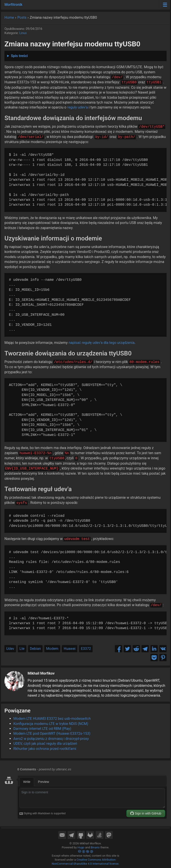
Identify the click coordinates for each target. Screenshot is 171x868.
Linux (23, 33)
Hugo (81, 847)
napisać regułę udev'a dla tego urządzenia (102, 343)
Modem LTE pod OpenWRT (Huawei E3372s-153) (52, 734)
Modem (52, 649)
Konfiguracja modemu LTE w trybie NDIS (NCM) (51, 724)
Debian (35, 649)
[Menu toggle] (165, 5)
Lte (22, 649)
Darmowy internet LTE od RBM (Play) (42, 729)
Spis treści (19, 56)
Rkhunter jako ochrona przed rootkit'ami (45, 749)
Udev (10, 649)
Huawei (70, 649)
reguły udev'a (78, 107)
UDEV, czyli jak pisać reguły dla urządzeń (45, 744)
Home (9, 17)
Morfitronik (13, 5)
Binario (95, 847)
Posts (22, 17)
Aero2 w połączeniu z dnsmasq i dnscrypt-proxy (51, 739)
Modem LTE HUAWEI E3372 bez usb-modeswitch (52, 719)
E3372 (86, 649)
